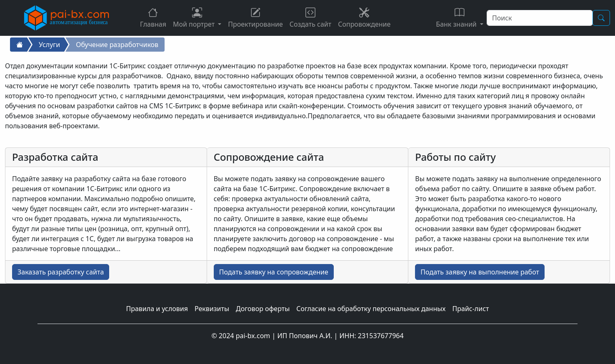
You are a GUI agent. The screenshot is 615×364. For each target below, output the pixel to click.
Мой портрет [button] (195, 18)
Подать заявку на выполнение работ (480, 272)
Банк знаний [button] (457, 18)
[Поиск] (540, 18)
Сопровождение (364, 18)
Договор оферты (263, 309)
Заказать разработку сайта (61, 272)
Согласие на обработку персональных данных (371, 309)
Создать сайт (310, 18)
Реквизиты (212, 309)
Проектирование (255, 18)
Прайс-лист (471, 309)
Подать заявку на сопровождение (274, 272)
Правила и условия (157, 309)
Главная (153, 18)
